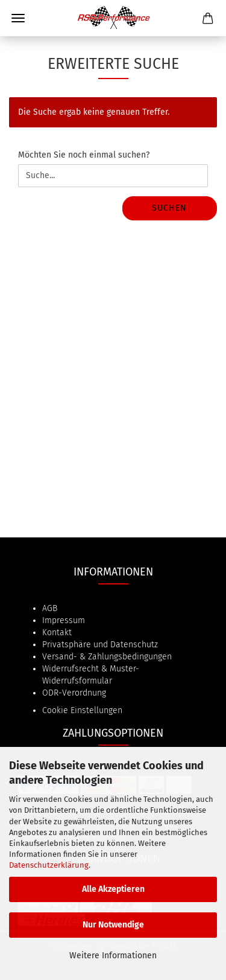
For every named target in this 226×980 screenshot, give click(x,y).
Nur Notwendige (113, 925)
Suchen (169, 208)
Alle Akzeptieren (113, 889)
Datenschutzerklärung (49, 865)
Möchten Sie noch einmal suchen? (84, 155)
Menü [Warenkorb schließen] (18, 18)
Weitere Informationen (113, 956)
